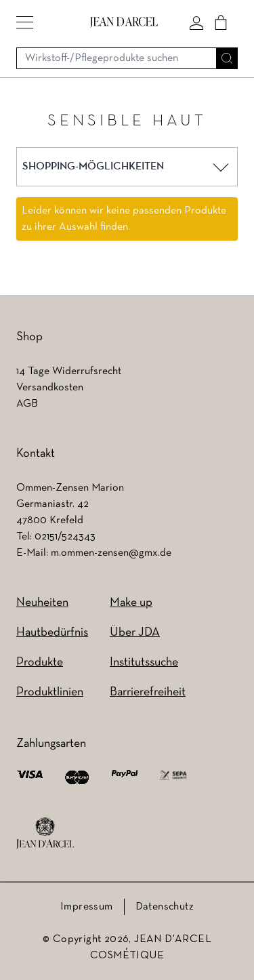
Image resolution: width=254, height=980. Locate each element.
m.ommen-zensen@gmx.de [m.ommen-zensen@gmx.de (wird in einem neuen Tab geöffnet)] (111, 553)
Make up (131, 603)
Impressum (87, 907)
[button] (25, 22)
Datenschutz (165, 907)
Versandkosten (50, 388)
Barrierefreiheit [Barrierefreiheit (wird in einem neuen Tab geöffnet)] (148, 692)
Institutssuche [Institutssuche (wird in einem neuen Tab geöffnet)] (144, 662)
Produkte (40, 662)
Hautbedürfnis (52, 633)
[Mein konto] (196, 22)
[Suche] (227, 58)
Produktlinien (50, 692)
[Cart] (221, 22)
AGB (27, 404)
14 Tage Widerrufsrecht (69, 371)
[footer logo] (45, 834)
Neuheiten (42, 603)
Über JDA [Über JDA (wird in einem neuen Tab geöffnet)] (135, 633)
